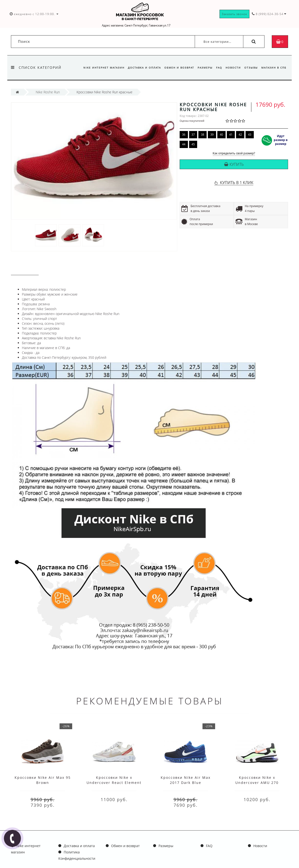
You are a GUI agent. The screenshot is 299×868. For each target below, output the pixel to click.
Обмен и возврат (175, 68)
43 (250, 135)
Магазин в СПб (274, 68)
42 (240, 135)
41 (231, 135)
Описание (25, 270)
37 (193, 135)
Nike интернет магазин (99, 68)
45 (193, 144)
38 (202, 135)
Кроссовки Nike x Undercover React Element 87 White (114, 783)
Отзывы (250, 68)
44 (184, 144)
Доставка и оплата (140, 68)
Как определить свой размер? (234, 153)
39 (212, 135)
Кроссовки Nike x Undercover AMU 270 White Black (257, 783)
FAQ (217, 68)
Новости (232, 68)
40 (221, 135)
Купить (234, 164)
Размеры (202, 68)
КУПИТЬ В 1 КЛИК (237, 183)
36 (184, 135)
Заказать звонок (234, 14)
